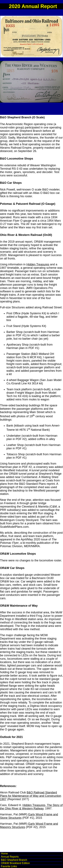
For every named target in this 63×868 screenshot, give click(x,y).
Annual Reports (10, 857)
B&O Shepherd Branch (14, 860)
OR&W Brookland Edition (15, 863)
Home (4, 853)
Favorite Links (9, 866)
